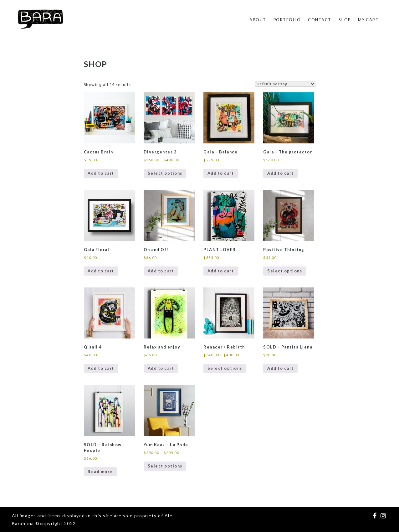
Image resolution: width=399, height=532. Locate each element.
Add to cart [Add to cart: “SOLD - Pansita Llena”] (281, 368)
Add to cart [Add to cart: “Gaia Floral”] (101, 271)
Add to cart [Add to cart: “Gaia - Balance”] (221, 173)
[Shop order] (285, 84)
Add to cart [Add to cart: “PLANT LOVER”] (221, 271)
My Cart (368, 20)
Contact (320, 20)
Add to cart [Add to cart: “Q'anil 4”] (101, 368)
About (258, 20)
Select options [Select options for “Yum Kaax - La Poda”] (165, 466)
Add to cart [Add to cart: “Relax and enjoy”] (161, 368)
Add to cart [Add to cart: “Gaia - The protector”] (281, 173)
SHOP (345, 20)
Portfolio (287, 20)
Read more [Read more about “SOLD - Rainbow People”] (100, 472)
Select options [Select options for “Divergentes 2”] (165, 173)
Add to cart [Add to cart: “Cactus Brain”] (101, 173)
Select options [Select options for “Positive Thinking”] (285, 271)
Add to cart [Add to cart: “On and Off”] (161, 271)
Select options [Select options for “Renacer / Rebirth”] (225, 368)
